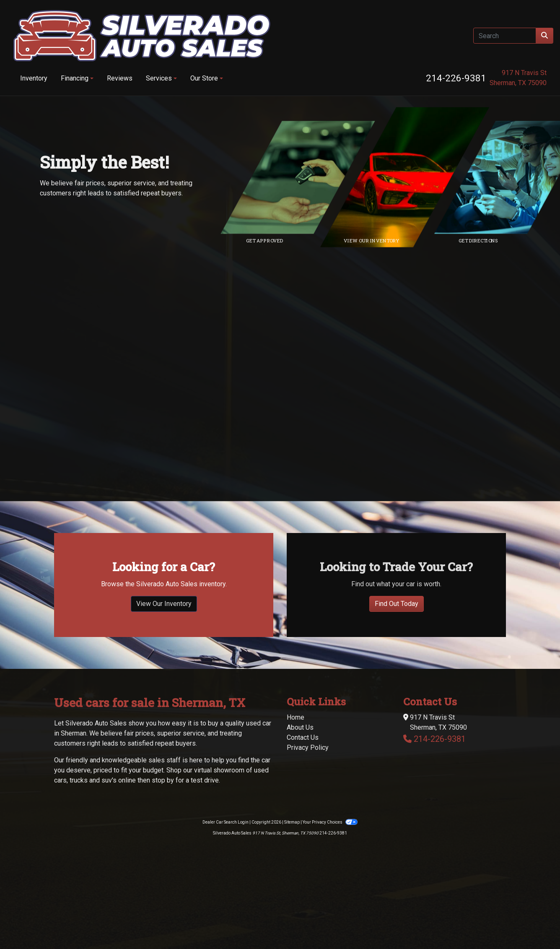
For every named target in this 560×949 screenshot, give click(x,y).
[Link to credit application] (303, 177)
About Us (300, 794)
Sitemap (292, 889)
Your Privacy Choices (330, 889)
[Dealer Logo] (142, 36)
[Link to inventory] (410, 177)
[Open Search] (505, 36)
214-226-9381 (456, 78)
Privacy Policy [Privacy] (308, 815)
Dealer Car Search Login (226, 889)
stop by (163, 847)
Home (296, 784)
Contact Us (303, 805)
